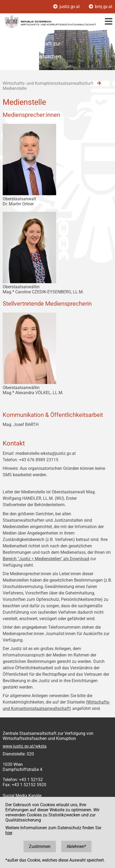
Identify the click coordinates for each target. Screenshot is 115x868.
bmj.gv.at (101, 7)
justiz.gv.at (67, 7)
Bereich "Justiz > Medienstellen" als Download (46, 559)
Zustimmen (40, 846)
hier (9, 833)
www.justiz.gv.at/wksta (25, 746)
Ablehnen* (76, 846)
